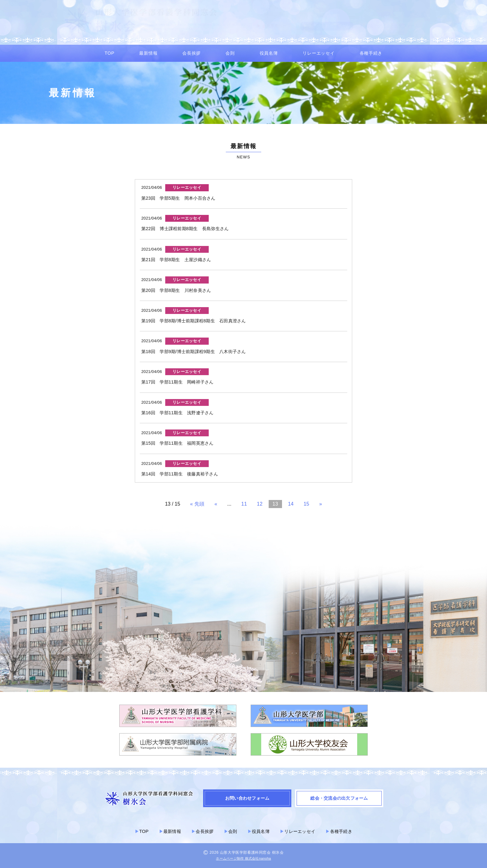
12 (260, 504)
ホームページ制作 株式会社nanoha (243, 858)
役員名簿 (269, 53)
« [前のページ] (216, 504)
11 (244, 504)
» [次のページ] (321, 504)
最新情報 (148, 53)
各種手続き (371, 53)
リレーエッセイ (319, 53)
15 (306, 504)
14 (291, 504)
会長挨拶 (191, 53)
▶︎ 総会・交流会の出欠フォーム (389, 26)
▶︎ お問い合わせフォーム (327, 26)
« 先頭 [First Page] (197, 504)
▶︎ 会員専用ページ (274, 26)
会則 (230, 53)
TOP (109, 53)
